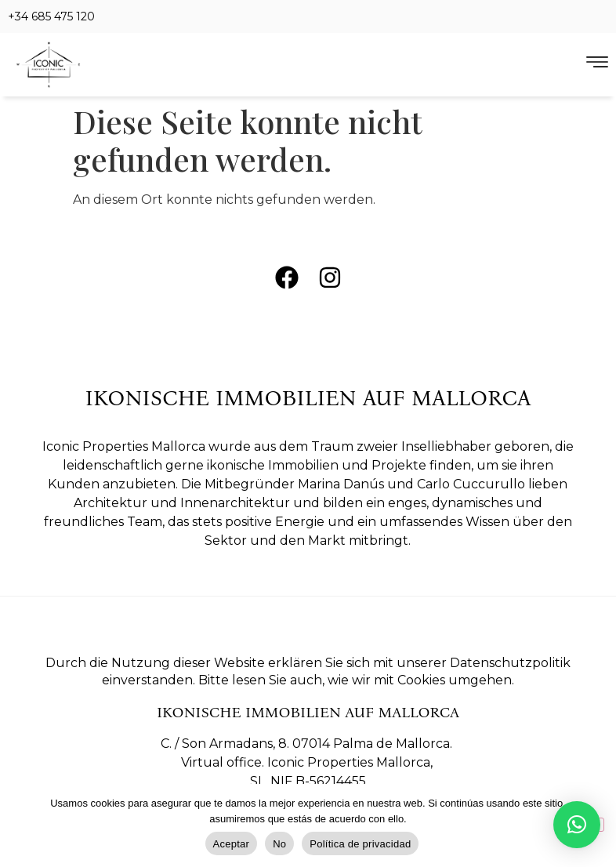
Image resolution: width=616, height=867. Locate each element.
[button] (577, 825)
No (279, 844)
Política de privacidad (360, 844)
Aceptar (232, 844)
